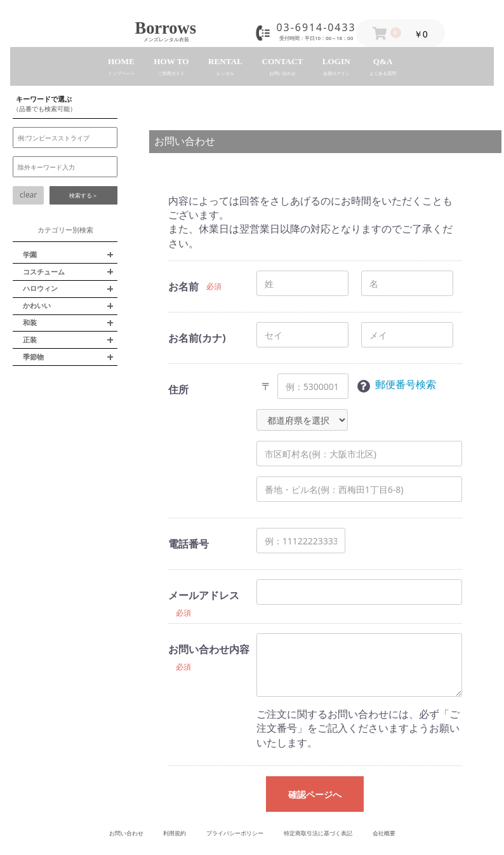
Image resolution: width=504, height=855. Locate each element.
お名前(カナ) (197, 338)
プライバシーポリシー (235, 833)
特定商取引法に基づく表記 (318, 833)
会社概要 (384, 833)
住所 (178, 389)
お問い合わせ (126, 833)
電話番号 (189, 544)
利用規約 (175, 833)
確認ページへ (315, 794)
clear (28, 194)
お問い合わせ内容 (209, 649)
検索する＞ (83, 195)
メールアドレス (204, 595)
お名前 (183, 286)
